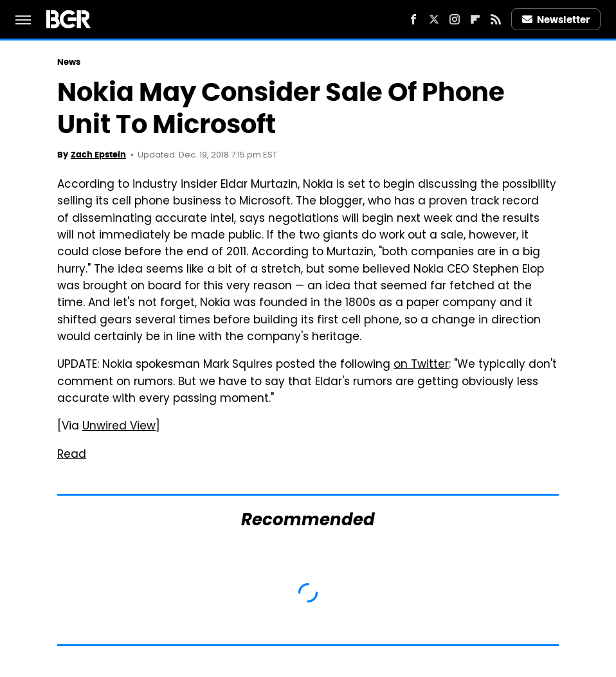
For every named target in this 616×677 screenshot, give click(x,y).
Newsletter (556, 20)
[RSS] (496, 19)
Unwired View (119, 427)
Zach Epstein (98, 155)
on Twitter (421, 365)
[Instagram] (455, 19)
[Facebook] (413, 19)
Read (72, 455)
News (69, 62)
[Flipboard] (475, 19)
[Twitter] (434, 19)
